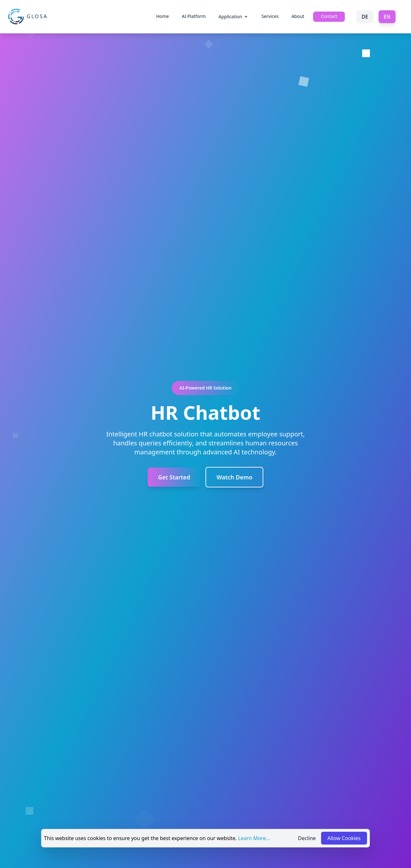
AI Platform (194, 16)
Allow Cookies (344, 838)
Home (162, 16)
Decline (307, 838)
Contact (329, 16)
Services (270, 16)
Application (233, 17)
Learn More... (254, 838)
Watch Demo (234, 477)
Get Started (174, 477)
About (298, 16)
